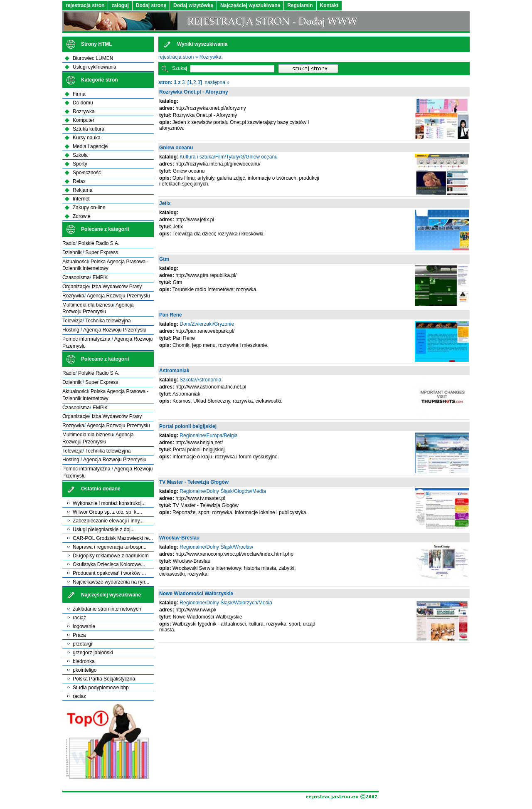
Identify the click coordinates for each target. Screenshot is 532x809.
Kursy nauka (87, 138)
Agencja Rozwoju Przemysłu (118, 296)
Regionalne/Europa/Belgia (208, 435)
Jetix (165, 203)
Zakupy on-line (89, 208)
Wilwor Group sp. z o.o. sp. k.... (107, 512)
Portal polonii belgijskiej (188, 426)
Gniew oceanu (176, 148)
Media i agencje (90, 146)
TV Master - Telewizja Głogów (194, 482)
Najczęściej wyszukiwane (250, 5)
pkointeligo (85, 670)
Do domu (83, 103)
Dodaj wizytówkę (193, 5)
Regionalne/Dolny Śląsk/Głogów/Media (223, 491)
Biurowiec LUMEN (93, 58)
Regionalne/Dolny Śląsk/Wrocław (216, 547)
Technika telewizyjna (108, 321)
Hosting (71, 330)
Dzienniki (73, 252)
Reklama (83, 190)
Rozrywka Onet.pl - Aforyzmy (194, 92)
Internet (81, 199)
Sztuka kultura (89, 129)
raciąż (79, 618)
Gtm (164, 259)
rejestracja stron (85, 5)
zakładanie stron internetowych (107, 609)
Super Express (102, 252)
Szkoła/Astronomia (200, 380)
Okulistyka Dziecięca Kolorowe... (109, 564)
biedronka (84, 661)
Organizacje (76, 287)
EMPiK (100, 277)
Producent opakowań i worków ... (109, 573)
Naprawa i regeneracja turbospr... (110, 547)
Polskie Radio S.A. (99, 243)
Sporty (80, 164)
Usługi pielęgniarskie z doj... (104, 529)
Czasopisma (76, 277)
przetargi (83, 644)
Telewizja (73, 321)
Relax (79, 181)
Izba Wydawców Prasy (117, 287)
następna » (217, 82)
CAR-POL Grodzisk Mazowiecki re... (113, 538)
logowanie (84, 626)
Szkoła (80, 155)
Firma (79, 94)
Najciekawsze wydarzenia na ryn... (111, 582)
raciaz (79, 696)
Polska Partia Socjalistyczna (104, 679)
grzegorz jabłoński (93, 653)
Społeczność (87, 173)
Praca (79, 635)
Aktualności (75, 262)
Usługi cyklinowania (95, 67)
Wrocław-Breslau (179, 538)
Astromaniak (174, 371)
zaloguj (120, 5)
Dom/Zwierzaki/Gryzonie (207, 324)
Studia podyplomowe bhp (101, 688)
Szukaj (180, 68)
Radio (69, 243)
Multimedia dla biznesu (88, 305)
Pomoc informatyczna (87, 339)
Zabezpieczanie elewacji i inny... (108, 521)
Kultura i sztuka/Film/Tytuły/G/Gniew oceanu (228, 157)
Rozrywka (211, 57)
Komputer (84, 120)
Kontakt (329, 5)
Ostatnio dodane (101, 489)
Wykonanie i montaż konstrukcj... (109, 503)
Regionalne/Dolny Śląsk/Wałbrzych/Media (226, 603)
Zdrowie (82, 216)
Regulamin (300, 5)
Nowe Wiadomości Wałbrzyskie (196, 594)
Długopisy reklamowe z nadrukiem (111, 556)
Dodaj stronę (151, 5)
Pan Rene (171, 315)
